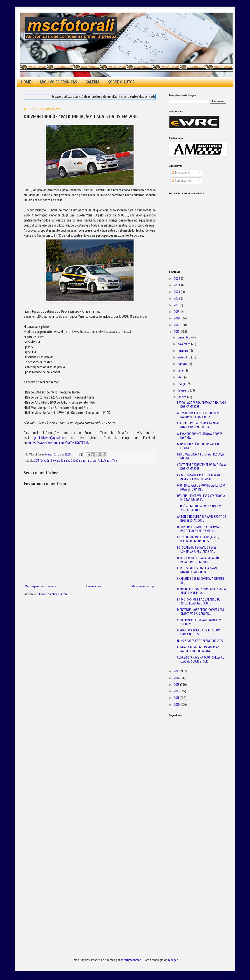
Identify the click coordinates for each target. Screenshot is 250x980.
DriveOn (45, 461)
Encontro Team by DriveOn (65, 461)
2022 (177, 299)
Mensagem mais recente (41, 586)
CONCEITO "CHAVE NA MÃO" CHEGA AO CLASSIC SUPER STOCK (201, 660)
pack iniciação (89, 461)
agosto (183, 364)
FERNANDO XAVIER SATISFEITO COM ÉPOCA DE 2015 (199, 632)
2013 (177, 685)
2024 (178, 285)
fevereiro (184, 391)
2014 (177, 678)
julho (181, 371)
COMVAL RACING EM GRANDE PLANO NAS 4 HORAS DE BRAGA (199, 649)
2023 (177, 292)
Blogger (173, 960)
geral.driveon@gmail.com (50, 438)
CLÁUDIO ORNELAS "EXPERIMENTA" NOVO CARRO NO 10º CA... (198, 425)
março (182, 384)
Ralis (100, 461)
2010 (177, 705)
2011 (177, 698)
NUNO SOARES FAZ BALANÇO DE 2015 (200, 641)
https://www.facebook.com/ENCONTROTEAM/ (59, 443)
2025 (177, 279)
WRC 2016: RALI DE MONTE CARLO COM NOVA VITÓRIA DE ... (201, 488)
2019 (177, 312)
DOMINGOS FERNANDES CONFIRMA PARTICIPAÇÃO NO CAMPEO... (198, 529)
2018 (177, 318)
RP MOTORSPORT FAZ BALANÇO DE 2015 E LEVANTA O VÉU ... (199, 602)
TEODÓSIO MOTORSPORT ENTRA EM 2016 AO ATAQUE (199, 508)
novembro (184, 344)
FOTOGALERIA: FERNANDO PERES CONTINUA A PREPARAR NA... (197, 550)
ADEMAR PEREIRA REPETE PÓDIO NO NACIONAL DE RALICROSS (199, 415)
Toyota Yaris (111, 461)
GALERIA (92, 82)
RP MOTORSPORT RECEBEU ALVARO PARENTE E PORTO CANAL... (198, 477)
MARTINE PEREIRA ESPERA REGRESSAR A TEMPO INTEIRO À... (202, 591)
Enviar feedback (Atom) (54, 594)
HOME (26, 82)
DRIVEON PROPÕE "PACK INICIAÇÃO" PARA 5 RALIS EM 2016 (199, 560)
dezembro (185, 338)
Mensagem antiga (143, 586)
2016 (177, 332)
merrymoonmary (132, 960)
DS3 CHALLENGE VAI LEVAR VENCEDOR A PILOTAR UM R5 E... (201, 498)
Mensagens (181, 173)
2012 (177, 691)
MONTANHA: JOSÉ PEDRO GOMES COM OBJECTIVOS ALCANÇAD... (200, 612)
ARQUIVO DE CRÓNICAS (58, 82)
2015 (37, 461)
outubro (183, 351)
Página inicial (94, 586)
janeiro (182, 397)
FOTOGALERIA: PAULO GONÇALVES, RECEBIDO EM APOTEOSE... (198, 539)
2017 (177, 325)
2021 (177, 305)
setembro (184, 357)
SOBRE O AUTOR (121, 82)
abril (181, 377)
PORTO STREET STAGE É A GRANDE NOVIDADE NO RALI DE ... (198, 570)
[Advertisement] (191, 782)
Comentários (181, 181)
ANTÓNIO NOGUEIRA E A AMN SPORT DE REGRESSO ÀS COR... (202, 519)
